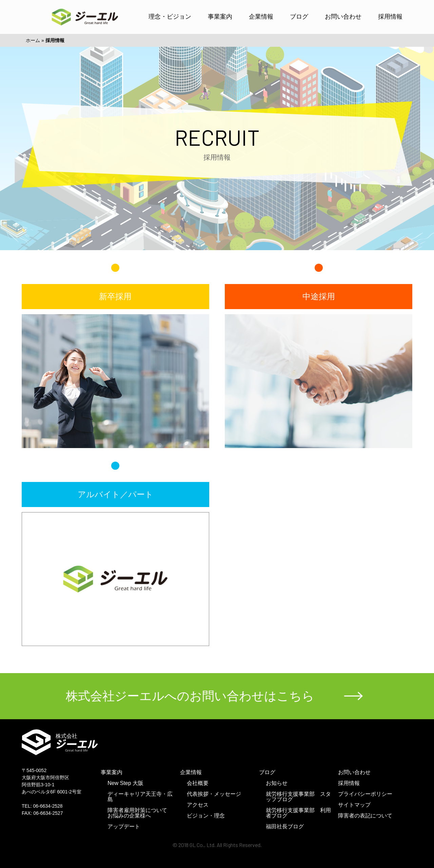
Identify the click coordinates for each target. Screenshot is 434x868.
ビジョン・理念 (206, 816)
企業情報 (261, 17)
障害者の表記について (365, 816)
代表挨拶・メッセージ (214, 794)
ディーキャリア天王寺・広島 (140, 797)
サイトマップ (354, 805)
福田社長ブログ (285, 826)
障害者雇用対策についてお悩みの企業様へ (137, 813)
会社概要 (198, 783)
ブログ (299, 17)
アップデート (124, 826)
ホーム (33, 40)
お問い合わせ (343, 17)
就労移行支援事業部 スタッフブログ (298, 797)
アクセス (198, 805)
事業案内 (220, 17)
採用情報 (390, 17)
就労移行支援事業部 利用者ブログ (298, 813)
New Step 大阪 (125, 783)
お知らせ (277, 783)
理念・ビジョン (170, 17)
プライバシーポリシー (365, 794)
